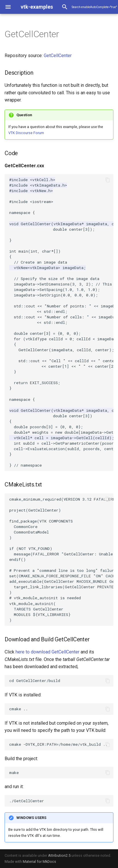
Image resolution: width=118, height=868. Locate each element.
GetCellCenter (58, 56)
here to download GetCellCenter (47, 652)
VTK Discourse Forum (26, 133)
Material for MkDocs (39, 862)
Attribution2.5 (59, 855)
